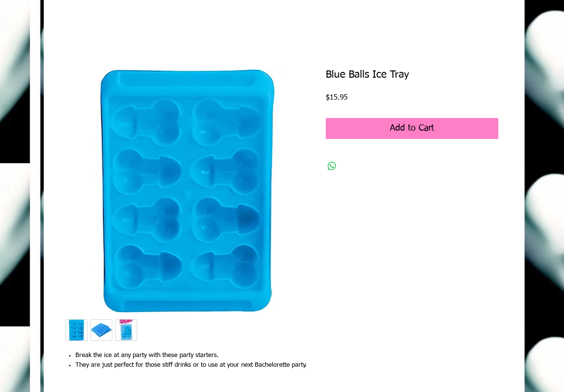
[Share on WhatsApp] (332, 166)
